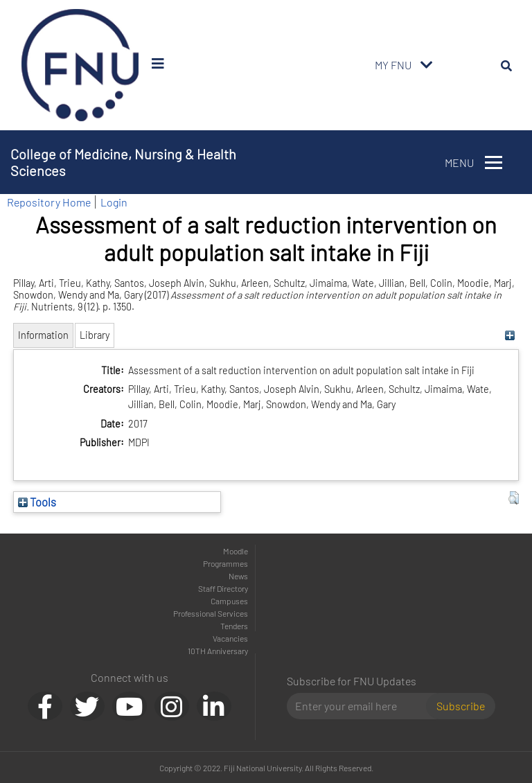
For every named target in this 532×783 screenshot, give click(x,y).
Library (95, 335)
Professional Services (211, 613)
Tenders (234, 626)
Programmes (225, 563)
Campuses (229, 601)
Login (114, 202)
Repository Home (49, 202)
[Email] (362, 706)
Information (43, 335)
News (238, 576)
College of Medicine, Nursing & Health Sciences (123, 162)
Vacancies (230, 638)
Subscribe (461, 706)
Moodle (236, 551)
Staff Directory (223, 588)
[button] (514, 498)
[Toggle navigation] (427, 65)
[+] (510, 335)
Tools (37, 502)
